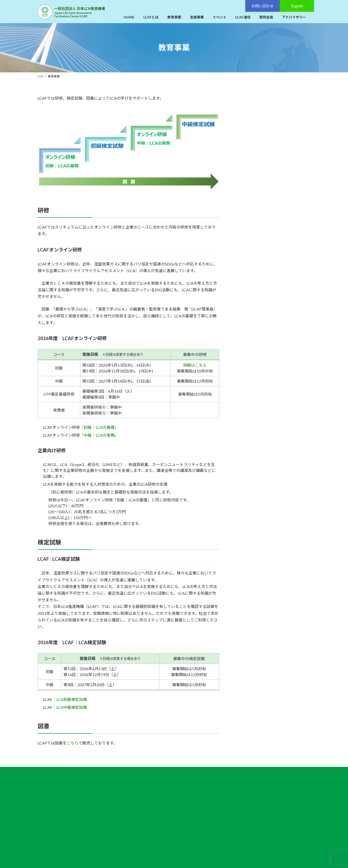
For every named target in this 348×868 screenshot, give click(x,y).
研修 (242, 109)
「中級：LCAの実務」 (99, 435)
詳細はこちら (195, 365)
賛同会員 (157, 823)
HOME (156, 775)
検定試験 (245, 173)
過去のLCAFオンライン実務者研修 (271, 148)
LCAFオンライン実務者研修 (263, 138)
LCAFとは (158, 783)
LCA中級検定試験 (72, 707)
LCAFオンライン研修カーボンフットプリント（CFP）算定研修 (274, 161)
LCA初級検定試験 (72, 699)
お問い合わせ (267, 782)
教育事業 (244, 98)
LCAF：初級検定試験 (258, 183)
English (267, 805)
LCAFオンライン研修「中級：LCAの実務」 (275, 129)
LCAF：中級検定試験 (258, 193)
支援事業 (157, 799)
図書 (242, 203)
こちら (72, 743)
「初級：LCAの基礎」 (99, 427)
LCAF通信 (158, 815)
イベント (157, 807)
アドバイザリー (162, 831)
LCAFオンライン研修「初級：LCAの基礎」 (275, 118)
